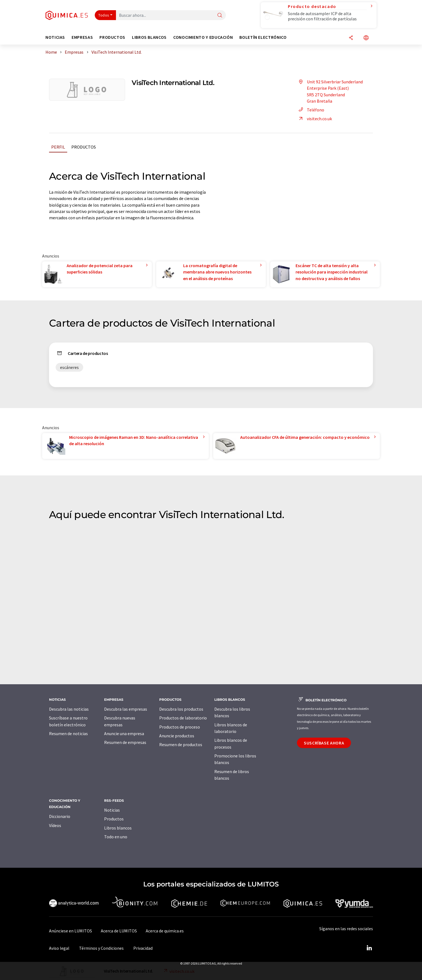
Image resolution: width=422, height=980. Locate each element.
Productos (84, 147)
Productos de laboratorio (183, 718)
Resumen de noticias (68, 733)
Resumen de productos (181, 744)
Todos (104, 15)
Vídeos (55, 825)
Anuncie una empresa (124, 733)
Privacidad (143, 948)
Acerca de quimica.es (165, 931)
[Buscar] (220, 16)
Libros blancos (118, 828)
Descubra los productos (181, 709)
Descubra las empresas (126, 709)
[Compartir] (351, 38)
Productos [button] (112, 37)
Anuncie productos (177, 736)
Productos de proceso (180, 727)
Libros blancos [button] (149, 37)
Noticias (112, 810)
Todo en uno (116, 837)
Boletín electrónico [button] (263, 37)
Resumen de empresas (125, 742)
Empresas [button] (82, 37)
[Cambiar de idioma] (366, 38)
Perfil (58, 147)
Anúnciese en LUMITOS (71, 931)
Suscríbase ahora (324, 743)
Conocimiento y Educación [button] (203, 37)
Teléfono (311, 110)
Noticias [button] (55, 37)
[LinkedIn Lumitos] (369, 948)
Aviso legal (59, 948)
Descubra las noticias (69, 709)
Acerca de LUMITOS (119, 931)
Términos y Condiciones (101, 948)
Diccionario (60, 816)
